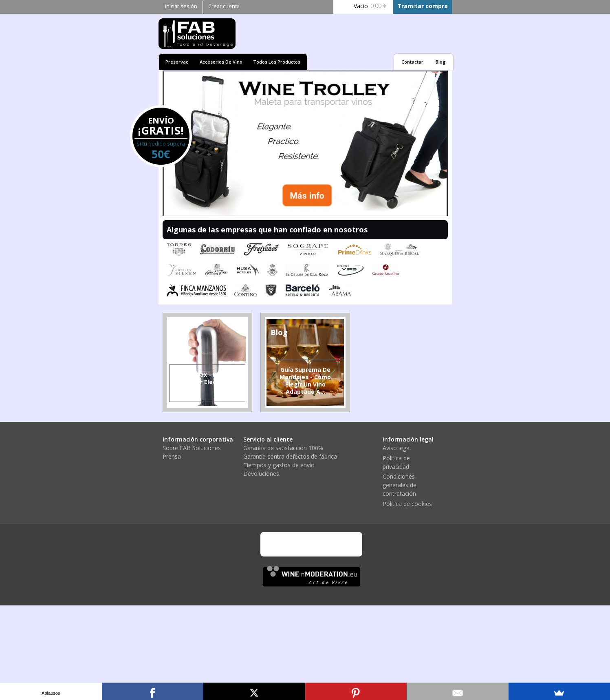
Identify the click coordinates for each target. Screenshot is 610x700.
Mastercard (301, 544)
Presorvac (177, 62)
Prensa (172, 456)
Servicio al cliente (268, 439)
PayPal (324, 544)
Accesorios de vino (221, 62)
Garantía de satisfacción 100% (283, 448)
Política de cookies (407, 504)
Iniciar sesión (181, 6)
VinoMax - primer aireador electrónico (207, 378)
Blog (441, 62)
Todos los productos (277, 62)
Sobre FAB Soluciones (192, 448)
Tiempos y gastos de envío (279, 465)
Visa (279, 544)
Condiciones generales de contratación (400, 485)
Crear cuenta (224, 6)
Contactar (412, 62)
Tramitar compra (423, 6)
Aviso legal (397, 448)
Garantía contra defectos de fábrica (290, 456)
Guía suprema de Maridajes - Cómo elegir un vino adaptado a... (305, 381)
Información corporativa (198, 439)
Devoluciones (261, 474)
